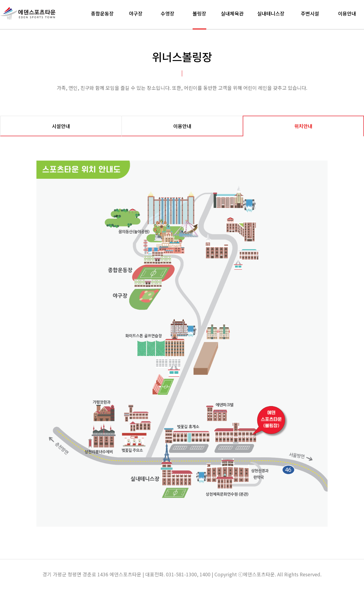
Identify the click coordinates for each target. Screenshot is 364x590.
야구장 (136, 13)
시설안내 (61, 126)
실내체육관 (232, 13)
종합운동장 (102, 13)
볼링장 (199, 13)
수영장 (168, 13)
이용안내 (347, 13)
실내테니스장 (271, 13)
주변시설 (310, 13)
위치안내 (303, 126)
